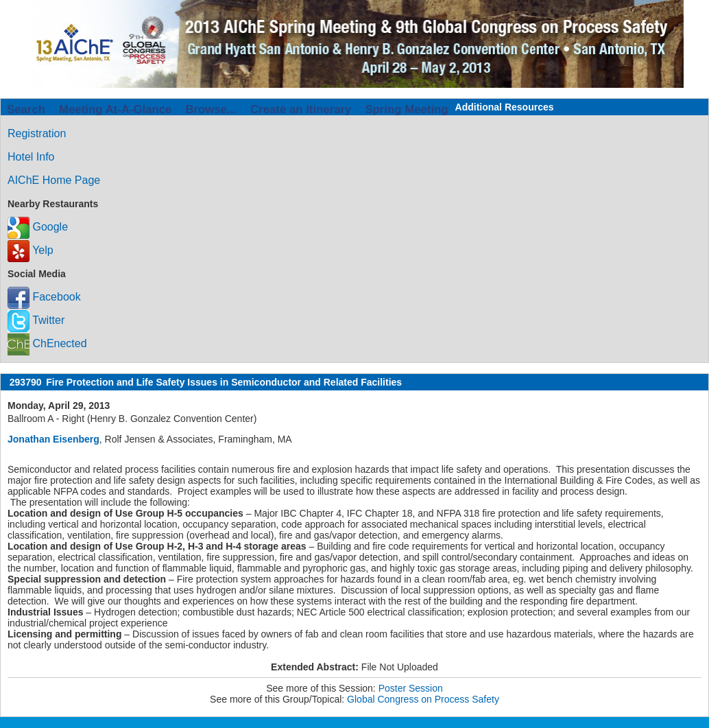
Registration (37, 133)
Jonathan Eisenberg (53, 439)
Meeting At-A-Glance (115, 109)
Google (38, 227)
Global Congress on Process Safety (423, 699)
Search (26, 109)
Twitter (36, 320)
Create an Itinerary (301, 109)
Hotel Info (31, 157)
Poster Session (411, 688)
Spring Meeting (406, 109)
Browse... (211, 109)
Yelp (31, 250)
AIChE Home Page (54, 180)
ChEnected (47, 343)
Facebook (44, 297)
